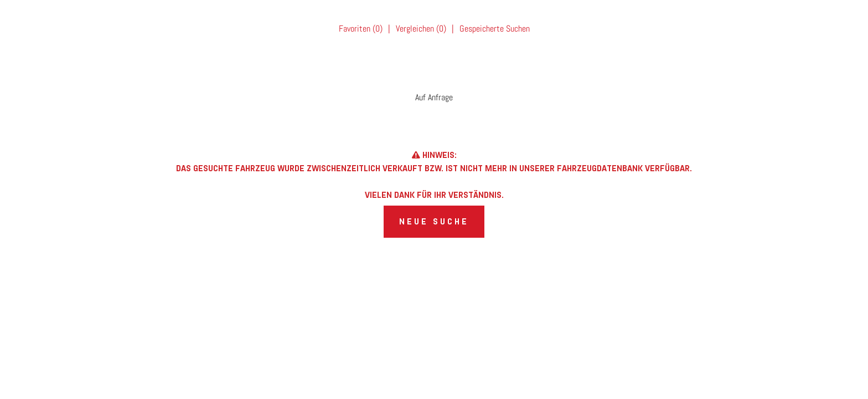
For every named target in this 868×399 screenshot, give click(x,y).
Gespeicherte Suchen (495, 29)
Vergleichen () (421, 29)
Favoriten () (361, 29)
